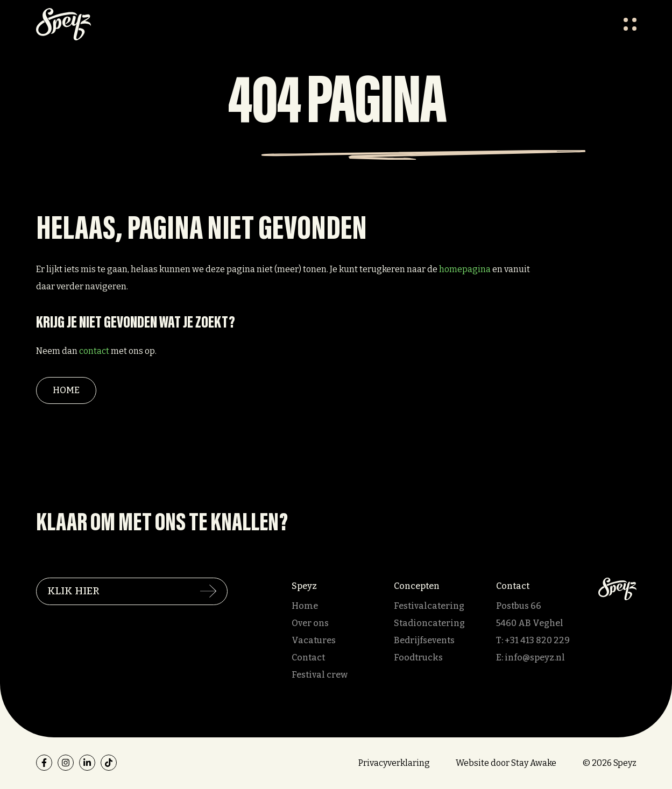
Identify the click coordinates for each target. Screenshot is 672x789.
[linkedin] (87, 763)
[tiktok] (109, 763)
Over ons (310, 623)
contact (94, 351)
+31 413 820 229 (537, 640)
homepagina (465, 269)
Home (66, 390)
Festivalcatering (429, 606)
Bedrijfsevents (424, 640)
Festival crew (320, 675)
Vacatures (314, 640)
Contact (308, 657)
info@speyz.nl (535, 657)
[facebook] (44, 763)
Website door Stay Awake (506, 763)
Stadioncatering (429, 623)
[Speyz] (617, 588)
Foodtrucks (418, 657)
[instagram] (66, 763)
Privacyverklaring (394, 763)
